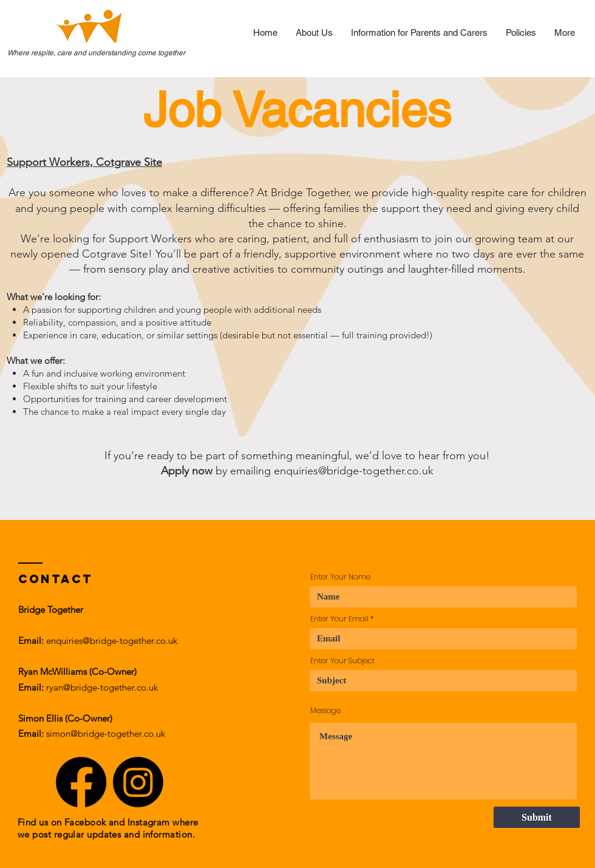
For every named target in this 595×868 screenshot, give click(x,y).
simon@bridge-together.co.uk (106, 733)
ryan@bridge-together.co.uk (102, 687)
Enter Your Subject (342, 661)
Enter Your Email (339, 619)
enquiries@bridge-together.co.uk (354, 471)
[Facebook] (81, 782)
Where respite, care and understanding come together (96, 53)
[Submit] (537, 817)
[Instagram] (138, 782)
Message (325, 711)
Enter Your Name (340, 577)
